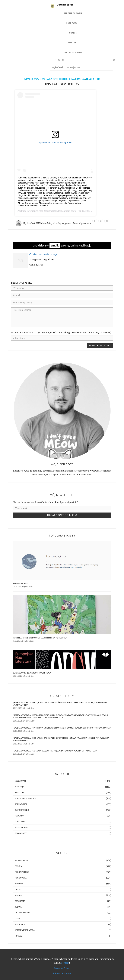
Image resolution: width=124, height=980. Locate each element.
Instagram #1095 (62, 84)
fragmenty (21, 833)
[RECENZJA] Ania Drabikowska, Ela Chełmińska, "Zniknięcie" (40, 638)
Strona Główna (73, 13)
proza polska (22, 872)
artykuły (19, 793)
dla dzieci (20, 889)
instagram (80, 79)
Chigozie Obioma (67, 79)
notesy (18, 936)
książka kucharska (25, 930)
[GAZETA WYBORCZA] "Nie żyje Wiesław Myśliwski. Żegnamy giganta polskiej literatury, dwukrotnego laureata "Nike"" (61, 704)
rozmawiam (21, 804)
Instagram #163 (20, 583)
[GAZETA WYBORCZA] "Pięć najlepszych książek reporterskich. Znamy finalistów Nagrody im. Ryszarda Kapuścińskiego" (61, 739)
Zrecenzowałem (73, 53)
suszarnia (20, 822)
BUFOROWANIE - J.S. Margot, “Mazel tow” (32, 673)
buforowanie (22, 810)
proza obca (86, 223)
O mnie (73, 33)
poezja (18, 866)
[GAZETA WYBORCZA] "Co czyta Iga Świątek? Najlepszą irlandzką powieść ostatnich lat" (55, 751)
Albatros (28, 79)
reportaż (20, 884)
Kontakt (73, 43)
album (18, 907)
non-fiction (21, 860)
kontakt (65, 963)
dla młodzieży (22, 913)
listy (17, 919)
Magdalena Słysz (50, 79)
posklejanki (21, 827)
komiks (18, 895)
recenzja (19, 787)
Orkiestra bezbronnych (44, 254)
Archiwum (73, 23)
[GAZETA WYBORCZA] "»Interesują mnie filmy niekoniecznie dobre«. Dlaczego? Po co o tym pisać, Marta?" (62, 728)
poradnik (20, 924)
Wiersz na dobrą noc (26, 798)
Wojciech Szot (29, 223)
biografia (20, 901)
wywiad (37, 79)
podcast (19, 816)
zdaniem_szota (93, 79)
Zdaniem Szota (65, 5)
